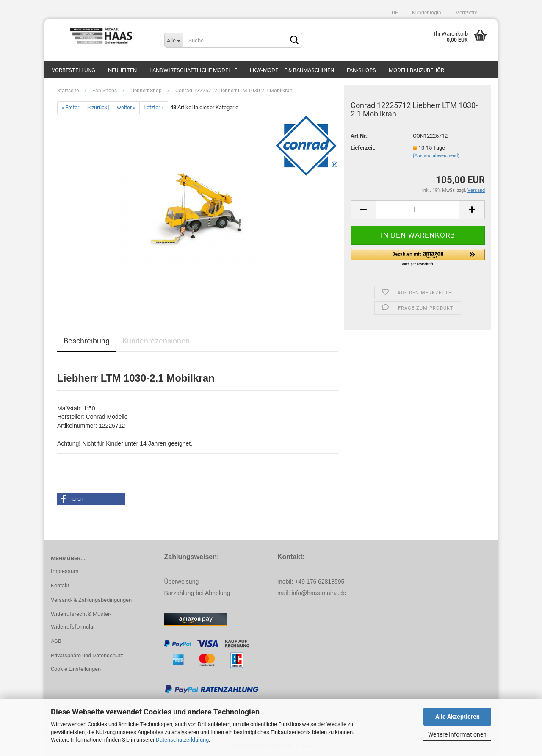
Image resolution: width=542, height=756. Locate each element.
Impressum (65, 571)
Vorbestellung (73, 70)
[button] (418, 258)
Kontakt (60, 586)
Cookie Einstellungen (76, 669)
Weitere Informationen (457, 734)
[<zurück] (98, 107)
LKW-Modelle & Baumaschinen (292, 70)
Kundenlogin (426, 13)
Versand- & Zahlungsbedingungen (91, 600)
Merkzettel (466, 13)
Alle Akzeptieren (458, 717)
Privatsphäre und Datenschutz (87, 655)
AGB (56, 641)
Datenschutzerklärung (182, 740)
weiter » (126, 107)
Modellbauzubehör (416, 70)
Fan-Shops (361, 70)
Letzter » (154, 107)
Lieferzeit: (363, 148)
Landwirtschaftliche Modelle (193, 70)
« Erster (70, 107)
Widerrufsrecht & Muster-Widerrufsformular (81, 620)
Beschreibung (87, 341)
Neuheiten (122, 70)
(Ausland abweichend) (436, 156)
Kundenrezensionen (156, 341)
